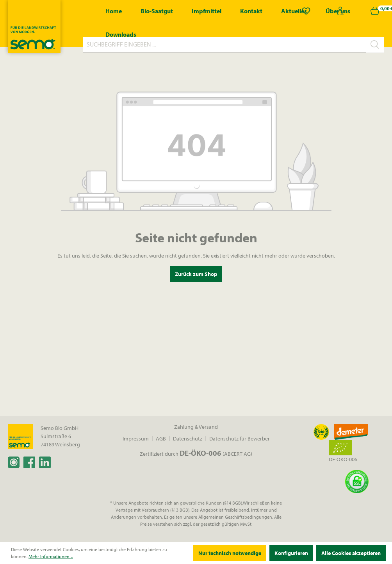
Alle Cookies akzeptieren (351, 553)
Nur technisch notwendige (230, 553)
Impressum (136, 439)
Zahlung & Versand (196, 427)
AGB (161, 439)
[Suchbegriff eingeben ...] (225, 45)
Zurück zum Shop (196, 274)
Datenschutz (188, 439)
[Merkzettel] (306, 11)
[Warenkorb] (375, 11)
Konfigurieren (291, 553)
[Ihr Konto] (340, 11)
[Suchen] (375, 45)
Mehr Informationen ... (51, 556)
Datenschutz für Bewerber (240, 439)
